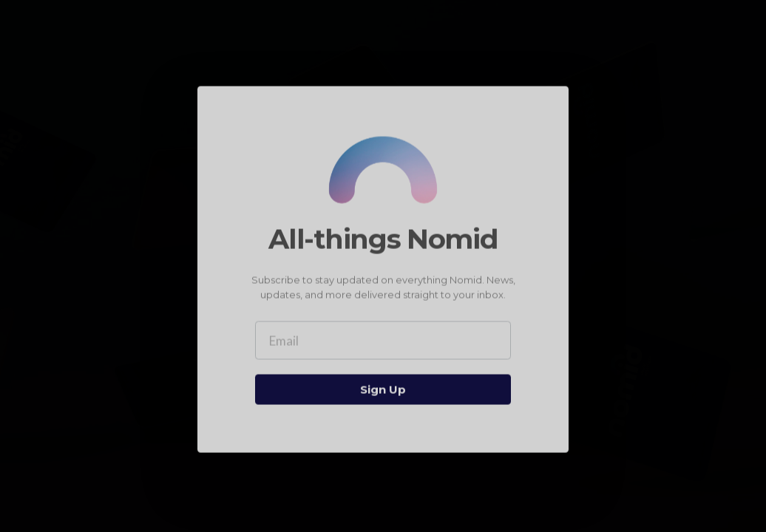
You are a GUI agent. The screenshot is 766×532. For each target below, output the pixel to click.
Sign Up (383, 391)
